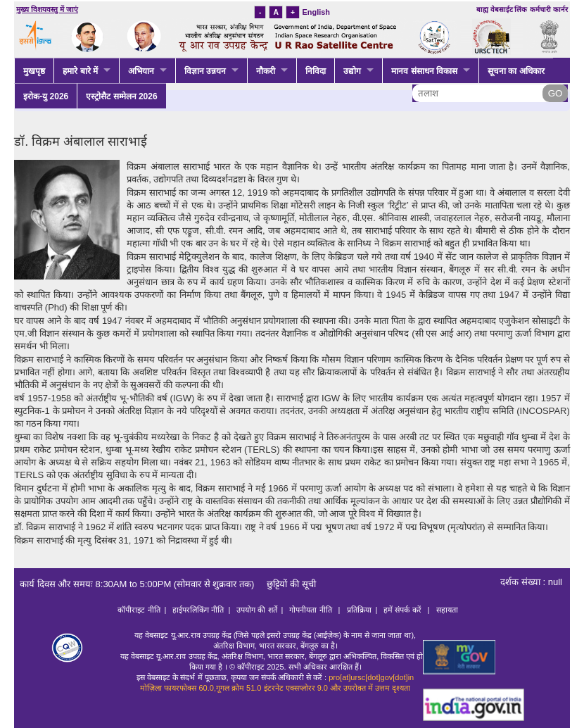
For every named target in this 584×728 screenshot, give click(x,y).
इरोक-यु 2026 (46, 96)
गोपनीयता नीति (311, 610)
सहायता (447, 610)
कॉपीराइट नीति (139, 610)
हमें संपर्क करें (403, 610)
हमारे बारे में (80, 71)
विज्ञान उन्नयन (205, 71)
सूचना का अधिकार (516, 71)
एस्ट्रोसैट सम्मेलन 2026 (121, 96)
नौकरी (266, 71)
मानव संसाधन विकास (424, 71)
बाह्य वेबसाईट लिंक (502, 10)
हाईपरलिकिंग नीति (198, 610)
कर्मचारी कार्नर (549, 10)
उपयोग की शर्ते (256, 610)
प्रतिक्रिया (359, 610)
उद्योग (352, 71)
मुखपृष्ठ (34, 71)
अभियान (141, 71)
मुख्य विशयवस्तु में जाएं (47, 10)
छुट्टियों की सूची (286, 584)
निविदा (316, 71)
